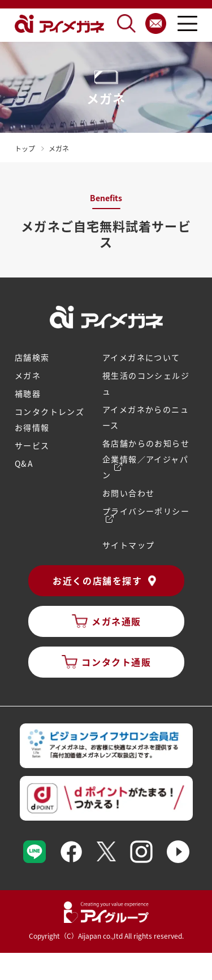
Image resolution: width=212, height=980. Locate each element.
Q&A (24, 463)
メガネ (28, 375)
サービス (32, 445)
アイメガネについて (141, 357)
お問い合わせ (128, 493)
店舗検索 (32, 357)
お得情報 (32, 427)
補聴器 (28, 393)
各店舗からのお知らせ (146, 443)
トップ (25, 148)
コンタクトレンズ (49, 411)
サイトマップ (128, 545)
